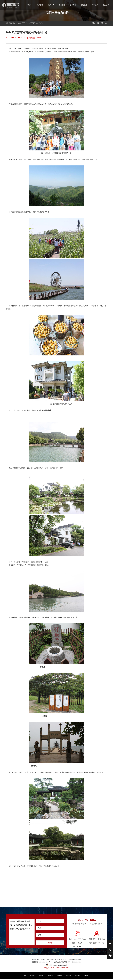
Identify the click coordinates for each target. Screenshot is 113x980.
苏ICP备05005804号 (69, 960)
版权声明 (78, 960)
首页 (29, 5)
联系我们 (106, 5)
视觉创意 (73, 5)
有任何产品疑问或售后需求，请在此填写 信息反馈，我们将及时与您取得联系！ (22, 933)
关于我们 (95, 5)
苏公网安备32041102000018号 (56, 966)
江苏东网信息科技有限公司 (11, 5)
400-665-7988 (24, 23)
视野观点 (84, 5)
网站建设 (40, 5)
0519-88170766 (38, 23)
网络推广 (51, 5)
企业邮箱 (62, 5)
